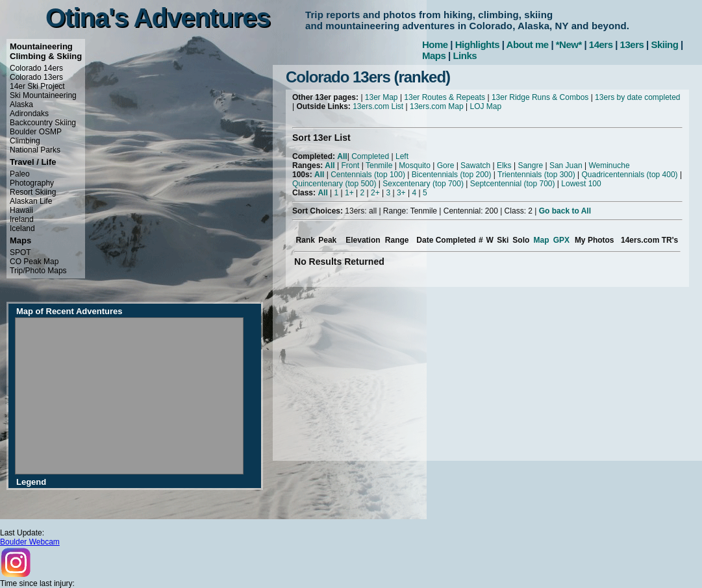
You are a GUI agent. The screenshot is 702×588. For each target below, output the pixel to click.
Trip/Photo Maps (38, 271)
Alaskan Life (31, 201)
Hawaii (21, 210)
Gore (446, 165)
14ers (601, 44)
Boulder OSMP (36, 132)
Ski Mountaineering (43, 95)
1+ (349, 193)
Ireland (22, 219)
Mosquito (415, 165)
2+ (375, 193)
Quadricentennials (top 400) (629, 175)
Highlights (477, 44)
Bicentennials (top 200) (452, 175)
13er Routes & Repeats (445, 97)
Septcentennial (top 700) (513, 184)
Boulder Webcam (30, 542)
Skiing (664, 44)
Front (350, 165)
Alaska (21, 104)
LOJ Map (485, 106)
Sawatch (475, 165)
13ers (632, 44)
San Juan (566, 165)
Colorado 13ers (36, 77)
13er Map (382, 97)
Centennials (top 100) (368, 175)
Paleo (20, 174)
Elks (504, 165)
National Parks (35, 150)
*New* (569, 44)
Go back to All (565, 211)
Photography (32, 183)
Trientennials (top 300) (536, 175)
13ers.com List (378, 106)
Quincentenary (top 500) (334, 184)
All (342, 156)
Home (435, 44)
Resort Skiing (33, 192)
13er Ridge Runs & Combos (540, 97)
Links (465, 55)
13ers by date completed (637, 97)
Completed (370, 156)
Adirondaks (29, 114)
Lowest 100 (581, 184)
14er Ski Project (37, 86)
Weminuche (609, 165)
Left (402, 156)
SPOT (20, 252)
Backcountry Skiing (43, 123)
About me (528, 44)
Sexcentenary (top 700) (423, 184)
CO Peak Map (34, 262)
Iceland (22, 228)
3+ (401, 193)
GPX (561, 240)
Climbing (25, 141)
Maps (434, 55)
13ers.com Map (437, 106)
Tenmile (379, 165)
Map (542, 240)
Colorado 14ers (36, 68)
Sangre (530, 165)
